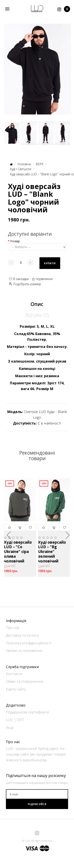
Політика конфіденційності (29, 643)
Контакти (14, 674)
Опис (37, 304)
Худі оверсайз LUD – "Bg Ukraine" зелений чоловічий (52, 552)
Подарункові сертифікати (27, 712)
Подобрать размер (25, 284)
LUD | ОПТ (15, 720)
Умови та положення (24, 651)
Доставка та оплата (22, 635)
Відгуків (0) (37, 315)
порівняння (42, 279)
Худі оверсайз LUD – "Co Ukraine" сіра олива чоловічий (18, 552)
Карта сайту (16, 689)
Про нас (13, 628)
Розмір (15, 241)
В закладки (19, 279)
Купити (50, 263)
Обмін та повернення (25, 681)
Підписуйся (37, 804)
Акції (10, 727)
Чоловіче (24, 164)
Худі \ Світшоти (21, 169)
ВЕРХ (40, 164)
